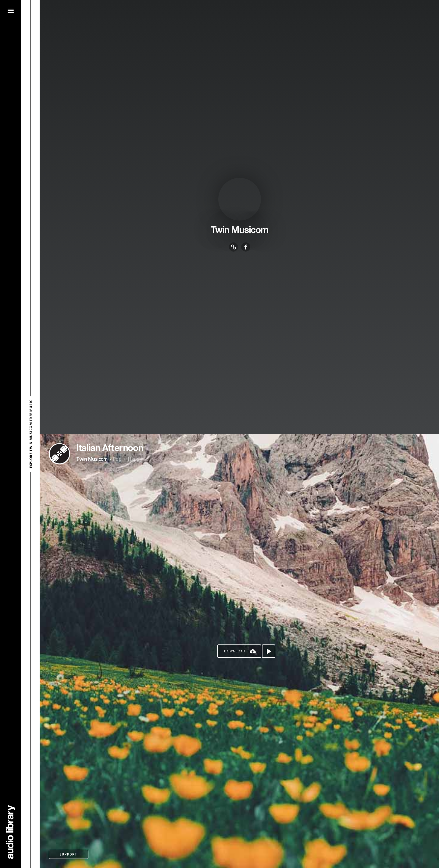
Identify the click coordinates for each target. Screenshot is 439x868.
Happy (135, 459)
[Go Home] (11, 832)
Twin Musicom (92, 459)
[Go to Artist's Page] (59, 454)
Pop (117, 459)
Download (235, 651)
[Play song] (269, 651)
